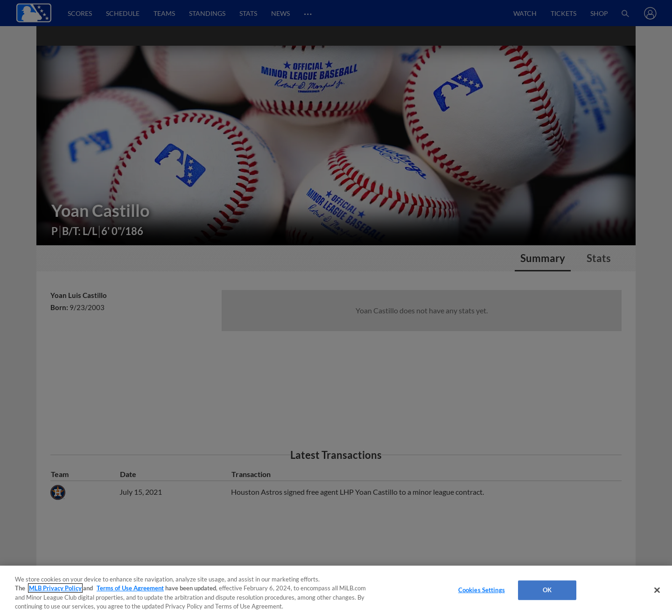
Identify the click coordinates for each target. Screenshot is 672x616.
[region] (336, 591)
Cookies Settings (482, 590)
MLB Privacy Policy (55, 588)
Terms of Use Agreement (130, 588)
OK (547, 590)
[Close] (657, 590)
